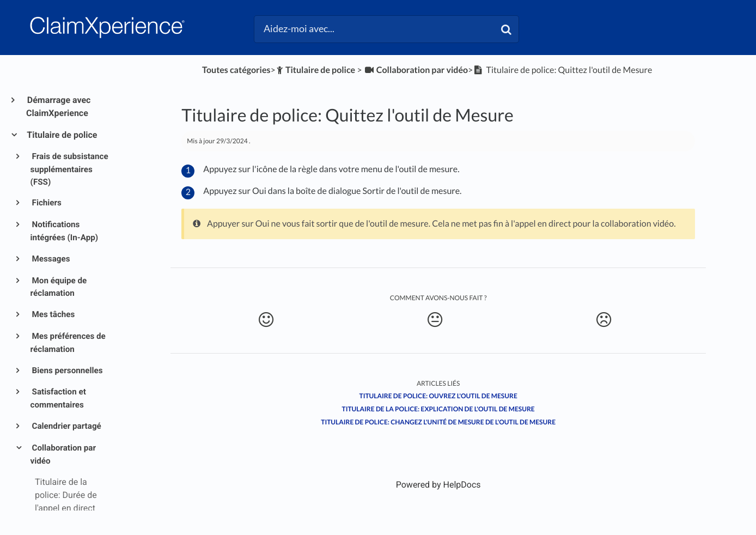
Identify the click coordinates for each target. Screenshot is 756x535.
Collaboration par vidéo (63, 454)
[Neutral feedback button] (435, 320)
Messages (50, 259)
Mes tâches (53, 314)
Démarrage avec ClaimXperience (58, 107)
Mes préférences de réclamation (68, 343)
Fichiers (46, 203)
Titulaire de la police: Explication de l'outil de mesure (438, 409)
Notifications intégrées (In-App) (65, 231)
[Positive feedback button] (266, 320)
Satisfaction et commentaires (58, 398)
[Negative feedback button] (604, 320)
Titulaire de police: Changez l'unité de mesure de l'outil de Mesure (438, 422)
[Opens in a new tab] (438, 485)
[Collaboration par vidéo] (416, 70)
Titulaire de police (62, 135)
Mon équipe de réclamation (59, 287)
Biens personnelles (67, 370)
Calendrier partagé (66, 426)
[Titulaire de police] (315, 70)
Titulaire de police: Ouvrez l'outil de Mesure (438, 396)
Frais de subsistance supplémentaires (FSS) (69, 169)
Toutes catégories (236, 70)
